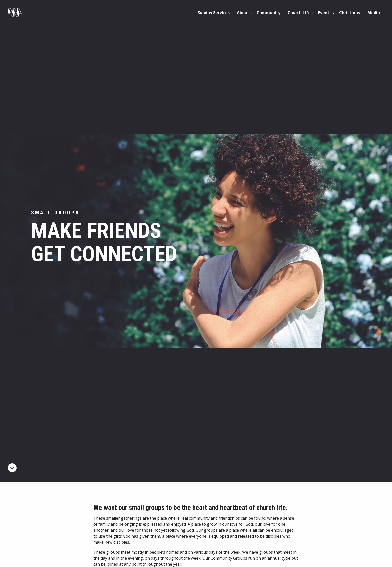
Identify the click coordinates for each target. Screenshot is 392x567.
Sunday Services (214, 13)
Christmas (350, 13)
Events (325, 13)
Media (374, 13)
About (243, 13)
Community (269, 13)
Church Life (299, 13)
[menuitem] (214, 13)
